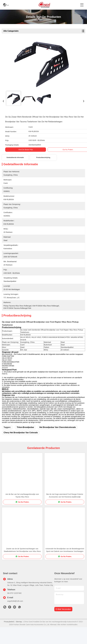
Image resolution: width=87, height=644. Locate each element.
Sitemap (19, 638)
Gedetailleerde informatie (15, 158)
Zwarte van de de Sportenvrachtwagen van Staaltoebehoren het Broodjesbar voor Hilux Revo (22, 567)
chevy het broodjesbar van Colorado (21, 449)
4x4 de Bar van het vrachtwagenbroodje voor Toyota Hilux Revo (22, 512)
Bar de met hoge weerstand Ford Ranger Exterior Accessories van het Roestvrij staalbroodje (65, 512)
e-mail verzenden (63, 626)
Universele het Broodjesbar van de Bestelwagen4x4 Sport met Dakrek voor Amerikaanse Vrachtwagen (65, 567)
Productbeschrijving (43, 158)
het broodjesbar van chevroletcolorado (58, 444)
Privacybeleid (9, 638)
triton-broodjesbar (25, 444)
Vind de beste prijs (22, 150)
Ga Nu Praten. (65, 150)
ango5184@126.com (15, 618)
